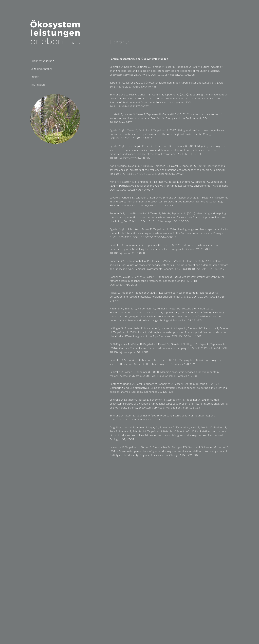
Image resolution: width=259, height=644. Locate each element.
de (73, 43)
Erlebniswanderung (42, 61)
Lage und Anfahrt (41, 69)
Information (38, 84)
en (78, 43)
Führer (35, 77)
